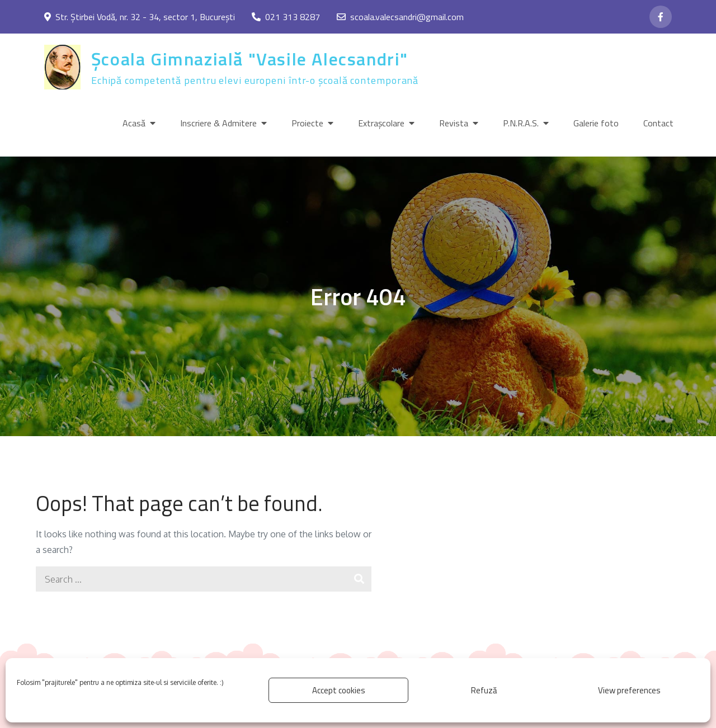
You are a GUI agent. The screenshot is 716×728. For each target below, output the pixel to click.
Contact (658, 123)
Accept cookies (339, 690)
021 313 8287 (286, 17)
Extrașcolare (381, 123)
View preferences (629, 690)
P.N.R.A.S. (521, 123)
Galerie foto (596, 123)
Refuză (484, 690)
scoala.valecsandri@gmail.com (400, 17)
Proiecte (307, 123)
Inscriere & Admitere (218, 123)
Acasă (134, 123)
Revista (454, 123)
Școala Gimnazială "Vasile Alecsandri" (250, 59)
